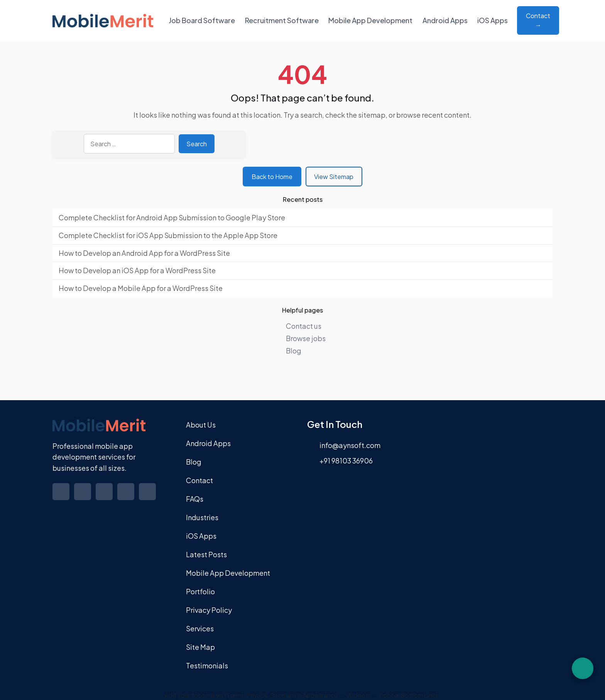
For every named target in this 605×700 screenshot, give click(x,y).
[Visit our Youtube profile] (148, 497)
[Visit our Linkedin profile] (105, 497)
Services (200, 628)
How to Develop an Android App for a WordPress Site (144, 253)
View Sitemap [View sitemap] (334, 177)
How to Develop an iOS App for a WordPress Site (137, 270)
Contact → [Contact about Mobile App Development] (538, 20)
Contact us (304, 326)
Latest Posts (206, 554)
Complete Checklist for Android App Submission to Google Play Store (172, 217)
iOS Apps (493, 20)
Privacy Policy (209, 610)
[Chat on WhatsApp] (583, 668)
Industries (202, 517)
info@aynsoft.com (350, 445)
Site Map (200, 647)
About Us (201, 425)
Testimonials (207, 665)
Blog (294, 351)
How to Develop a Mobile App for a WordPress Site (141, 288)
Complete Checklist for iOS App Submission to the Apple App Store (168, 235)
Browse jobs (306, 338)
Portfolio (200, 591)
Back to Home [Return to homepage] (272, 177)
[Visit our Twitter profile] (83, 497)
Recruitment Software (282, 20)
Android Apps (445, 20)
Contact (199, 480)
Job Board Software (202, 20)
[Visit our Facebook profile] (62, 497)
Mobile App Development (370, 20)
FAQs (195, 499)
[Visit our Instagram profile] (127, 497)
